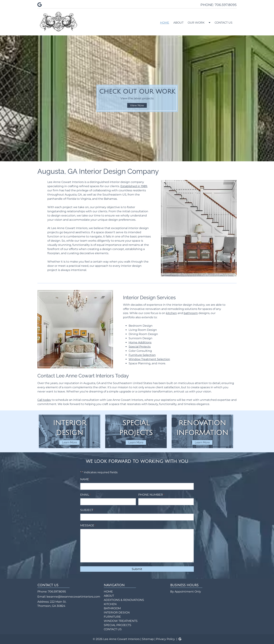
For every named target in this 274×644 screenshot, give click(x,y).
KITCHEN (110, 604)
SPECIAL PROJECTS (118, 625)
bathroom (191, 313)
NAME (85, 479)
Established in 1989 (134, 186)
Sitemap (148, 639)
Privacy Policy (165, 639)
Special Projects (140, 347)
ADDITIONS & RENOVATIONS (124, 600)
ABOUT (178, 23)
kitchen (171, 313)
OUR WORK (196, 23)
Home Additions (140, 342)
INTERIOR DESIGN (117, 612)
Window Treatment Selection (149, 359)
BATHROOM (112, 608)
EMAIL (85, 495)
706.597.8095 (57, 592)
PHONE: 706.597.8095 (219, 5)
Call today (44, 400)
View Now (137, 105)
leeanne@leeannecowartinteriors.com (73, 597)
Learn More (69, 442)
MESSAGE (88, 526)
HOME (165, 23)
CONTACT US (223, 23)
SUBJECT (87, 510)
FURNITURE (112, 617)
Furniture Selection (142, 355)
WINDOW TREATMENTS (121, 621)
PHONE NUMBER (151, 495)
